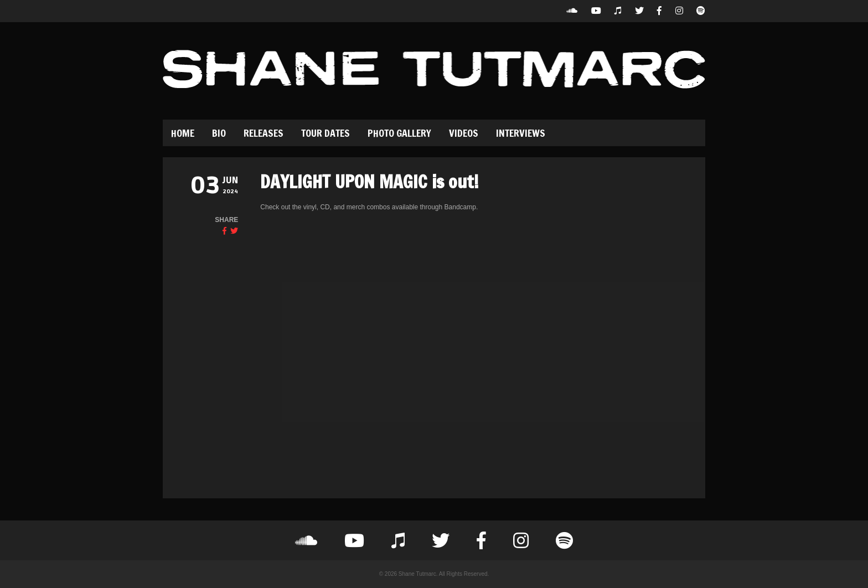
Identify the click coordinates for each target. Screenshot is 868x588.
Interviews (521, 133)
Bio (219, 133)
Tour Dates (325, 133)
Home (183, 133)
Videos (464, 133)
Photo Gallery (399, 133)
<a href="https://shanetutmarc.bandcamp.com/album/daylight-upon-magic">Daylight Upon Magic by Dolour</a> (357, 343)
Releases (263, 133)
